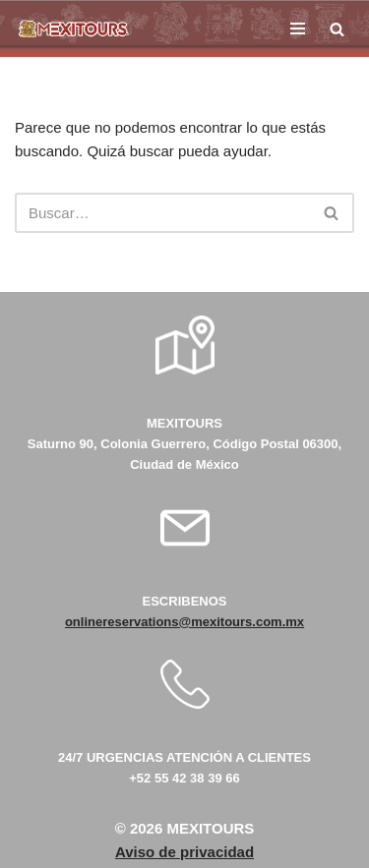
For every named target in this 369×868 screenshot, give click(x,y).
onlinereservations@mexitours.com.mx (184, 622)
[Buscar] (337, 29)
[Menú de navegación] (298, 29)
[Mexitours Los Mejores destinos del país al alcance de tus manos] (74, 29)
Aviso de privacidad (184, 852)
